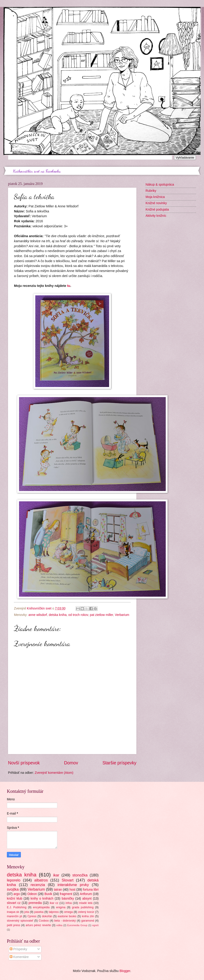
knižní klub (15, 899)
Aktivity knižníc (156, 216)
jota (27, 912)
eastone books (67, 916)
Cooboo (44, 921)
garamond (88, 921)
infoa (69, 903)
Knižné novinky (156, 203)
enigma (61, 907)
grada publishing (83, 907)
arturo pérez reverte (38, 925)
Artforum (86, 894)
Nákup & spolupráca (160, 185)
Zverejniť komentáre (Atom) (54, 773)
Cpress (32, 916)
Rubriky (151, 191)
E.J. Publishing (17, 907)
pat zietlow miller (101, 615)
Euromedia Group (77, 925)
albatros (41, 880)
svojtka (13, 889)
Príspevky (18, 949)
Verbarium (122, 615)
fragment (66, 894)
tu (69, 286)
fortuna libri (91, 890)
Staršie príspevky (119, 763)
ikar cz (54, 903)
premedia (35, 903)
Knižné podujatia (157, 210)
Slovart (68, 880)
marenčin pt (14, 916)
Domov (71, 763)
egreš (95, 925)
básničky (68, 899)
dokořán (47, 916)
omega (68, 912)
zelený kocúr (86, 912)
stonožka (80, 875)
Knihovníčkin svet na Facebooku (37, 171)
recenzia (38, 885)
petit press (14, 925)
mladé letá (86, 903)
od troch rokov (78, 615)
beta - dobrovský (65, 921)
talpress (54, 912)
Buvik (48, 894)
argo (17, 894)
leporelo (14, 880)
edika (59, 925)
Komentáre (19, 957)
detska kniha (58, 615)
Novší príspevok (24, 763)
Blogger (125, 971)
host (72, 890)
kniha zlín (88, 916)
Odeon (32, 894)
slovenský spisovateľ (20, 921)
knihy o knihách (42, 899)
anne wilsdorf (38, 615)
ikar (56, 875)
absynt (87, 899)
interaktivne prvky (73, 885)
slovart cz (14, 903)
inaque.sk (13, 912)
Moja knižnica (155, 197)
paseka (39, 912)
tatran (58, 890)
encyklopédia (41, 907)
